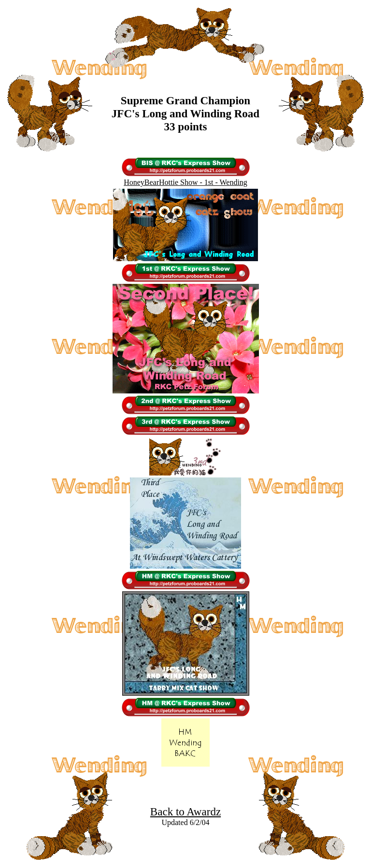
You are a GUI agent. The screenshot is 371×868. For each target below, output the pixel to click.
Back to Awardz (185, 812)
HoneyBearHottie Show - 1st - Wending (185, 182)
